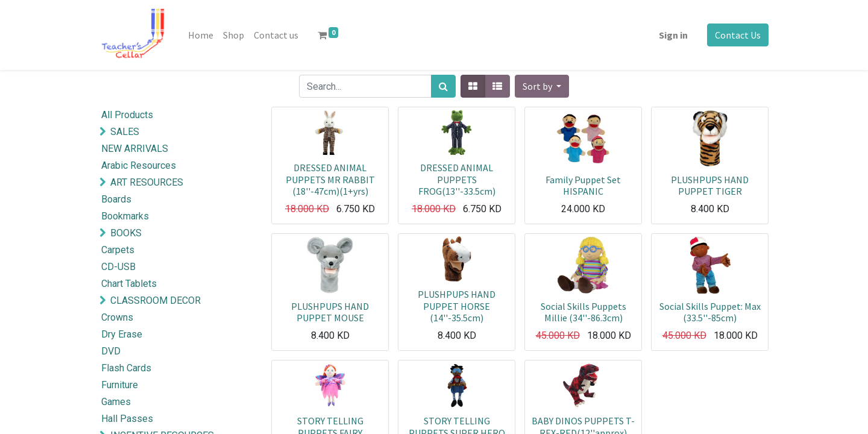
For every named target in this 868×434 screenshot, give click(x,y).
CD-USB (118, 267)
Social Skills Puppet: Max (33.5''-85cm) (710, 312)
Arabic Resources (139, 165)
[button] (542, 86)
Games (116, 402)
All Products (127, 115)
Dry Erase (122, 334)
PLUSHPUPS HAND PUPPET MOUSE (330, 312)
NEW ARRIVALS (135, 149)
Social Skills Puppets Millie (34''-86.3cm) (583, 312)
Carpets (118, 250)
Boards (116, 199)
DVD (111, 351)
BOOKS (126, 233)
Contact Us (738, 35)
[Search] (443, 86)
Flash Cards (126, 368)
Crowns (117, 317)
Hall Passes (127, 419)
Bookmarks (125, 216)
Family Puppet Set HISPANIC (583, 185)
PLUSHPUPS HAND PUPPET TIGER (710, 185)
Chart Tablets (129, 284)
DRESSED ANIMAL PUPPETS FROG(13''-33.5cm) (457, 179)
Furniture (120, 385)
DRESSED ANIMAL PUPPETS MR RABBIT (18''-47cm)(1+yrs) (330, 179)
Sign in (673, 35)
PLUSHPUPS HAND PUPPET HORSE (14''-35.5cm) (457, 306)
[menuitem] (201, 35)
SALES (125, 132)
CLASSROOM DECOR (156, 300)
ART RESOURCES (147, 182)
